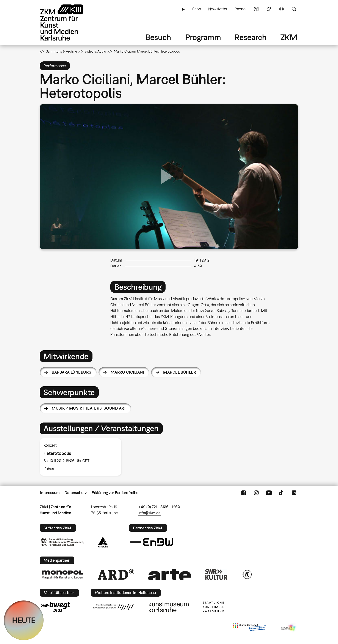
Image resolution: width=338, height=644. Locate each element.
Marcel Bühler (180, 372)
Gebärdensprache (269, 9)
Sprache (282, 9)
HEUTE (24, 620)
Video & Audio (95, 51)
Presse (240, 9)
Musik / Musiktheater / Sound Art (89, 408)
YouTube (269, 493)
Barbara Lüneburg (72, 372)
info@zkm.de (149, 513)
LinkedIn (294, 493)
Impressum (50, 493)
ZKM (289, 37)
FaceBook (244, 493)
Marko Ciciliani (127, 372)
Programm (203, 37)
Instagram (256, 493)
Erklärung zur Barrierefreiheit (116, 493)
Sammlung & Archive (61, 51)
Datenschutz (76, 493)
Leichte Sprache (256, 9)
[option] (82, 457)
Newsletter (218, 9)
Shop (197, 9)
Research (251, 37)
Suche (294, 9)
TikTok (282, 493)
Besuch (158, 37)
